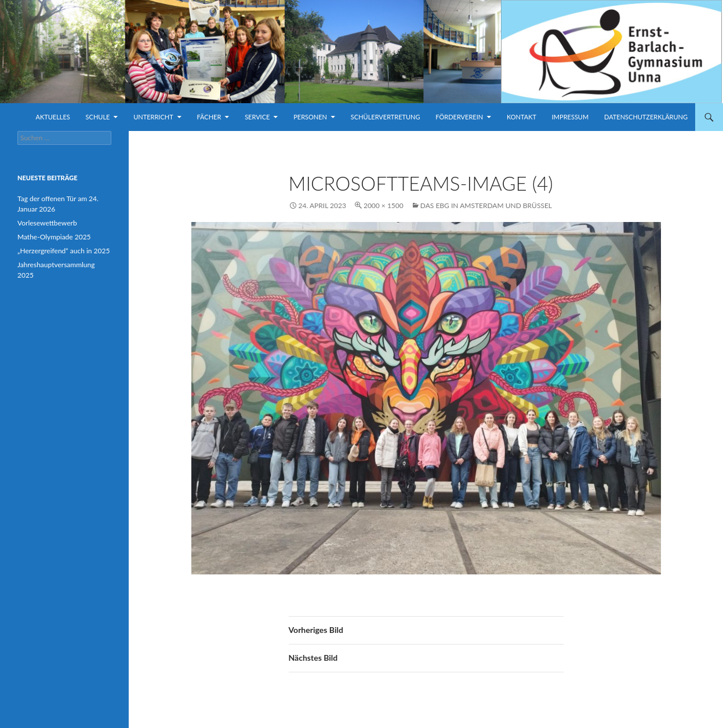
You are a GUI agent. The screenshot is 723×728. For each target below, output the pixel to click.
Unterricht (153, 117)
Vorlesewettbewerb (47, 223)
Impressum (570, 117)
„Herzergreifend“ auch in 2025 (63, 251)
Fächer (209, 117)
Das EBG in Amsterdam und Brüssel (486, 205)
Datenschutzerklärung (646, 117)
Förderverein (459, 117)
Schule (98, 117)
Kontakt (522, 117)
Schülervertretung (386, 117)
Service (257, 117)
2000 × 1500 (384, 205)
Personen (310, 117)
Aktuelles (52, 117)
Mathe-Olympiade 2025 (54, 237)
